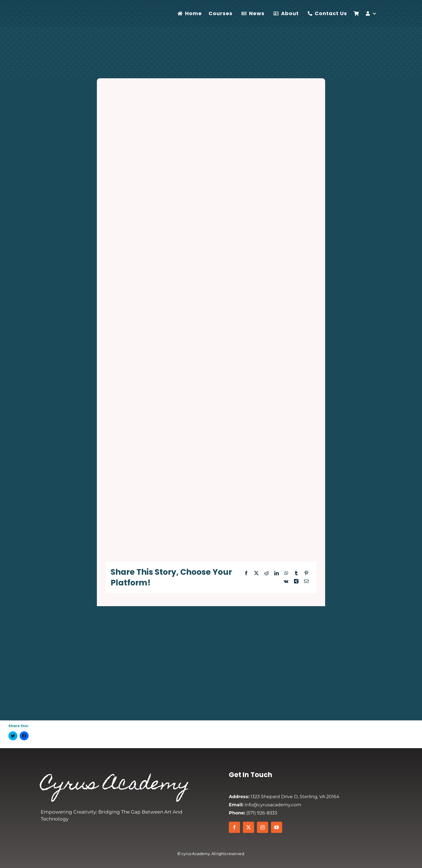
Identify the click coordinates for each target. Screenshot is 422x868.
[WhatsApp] (286, 573)
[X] (256, 573)
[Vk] (286, 582)
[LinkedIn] (277, 573)
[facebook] (234, 827)
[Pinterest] (306, 573)
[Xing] (296, 582)
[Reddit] (266, 573)
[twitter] (248, 827)
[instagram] (263, 827)
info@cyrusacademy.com (265, 805)
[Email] (306, 582)
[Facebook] (246, 573)
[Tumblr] (296, 573)
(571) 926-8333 (253, 813)
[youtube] (277, 827)
